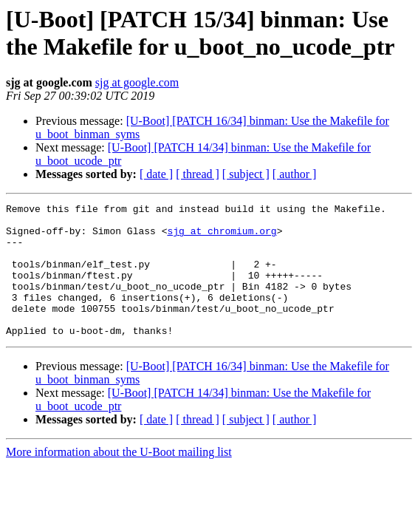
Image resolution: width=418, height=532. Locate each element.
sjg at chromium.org (222, 237)
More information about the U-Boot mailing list (119, 478)
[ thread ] (198, 174)
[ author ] (295, 174)
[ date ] (156, 174)
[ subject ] (246, 174)
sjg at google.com (137, 82)
